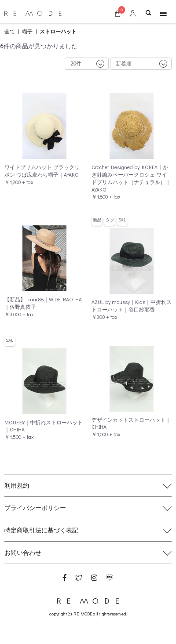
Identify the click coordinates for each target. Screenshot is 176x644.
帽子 (27, 31)
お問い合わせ (23, 552)
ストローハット (58, 31)
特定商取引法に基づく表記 (41, 530)
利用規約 (17, 485)
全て (10, 31)
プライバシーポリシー (35, 508)
